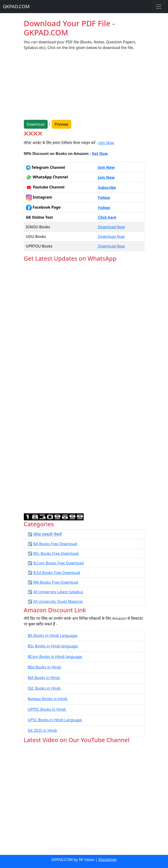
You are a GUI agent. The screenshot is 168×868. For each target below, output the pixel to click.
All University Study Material (58, 601)
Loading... (84, 388)
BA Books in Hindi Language (53, 635)
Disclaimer (108, 860)
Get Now (100, 154)
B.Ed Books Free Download (57, 573)
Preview (61, 124)
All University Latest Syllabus (58, 592)
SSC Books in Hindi (45, 688)
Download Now (111, 227)
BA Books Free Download (55, 544)
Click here (107, 217)
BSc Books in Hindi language (53, 646)
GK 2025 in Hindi (43, 730)
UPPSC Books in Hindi (47, 709)
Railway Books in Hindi (48, 699)
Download (36, 124)
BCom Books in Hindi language (55, 657)
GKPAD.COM (16, 6)
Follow (104, 198)
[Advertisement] (84, 87)
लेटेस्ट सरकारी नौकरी (48, 534)
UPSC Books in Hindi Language (55, 720)
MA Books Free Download (56, 582)
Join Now (106, 143)
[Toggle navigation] (159, 7)
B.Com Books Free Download (59, 563)
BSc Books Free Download (56, 553)
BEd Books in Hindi (45, 667)
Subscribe (107, 188)
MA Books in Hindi (44, 678)
